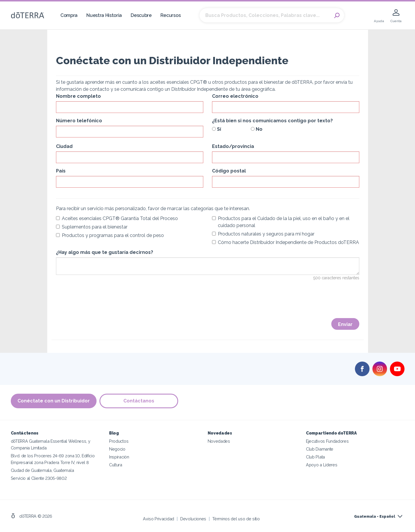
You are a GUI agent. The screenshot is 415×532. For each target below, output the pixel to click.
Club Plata (315, 457)
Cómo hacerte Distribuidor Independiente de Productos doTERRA (286, 242)
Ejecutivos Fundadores (327, 441)
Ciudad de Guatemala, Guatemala (42, 470)
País (61, 171)
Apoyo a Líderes (322, 465)
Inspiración (119, 457)
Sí (217, 129)
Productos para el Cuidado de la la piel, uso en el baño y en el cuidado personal (281, 222)
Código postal (229, 171)
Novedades (219, 441)
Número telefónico (79, 121)
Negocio (117, 449)
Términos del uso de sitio (236, 519)
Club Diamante (320, 449)
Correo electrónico (235, 96)
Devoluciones (193, 519)
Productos (119, 441)
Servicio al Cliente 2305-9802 (39, 478)
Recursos (171, 15)
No (257, 129)
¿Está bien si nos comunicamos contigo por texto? (272, 121)
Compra (69, 15)
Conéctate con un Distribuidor (54, 401)
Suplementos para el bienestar (92, 227)
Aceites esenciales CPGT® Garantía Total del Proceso (117, 218)
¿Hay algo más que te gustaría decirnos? (105, 252)
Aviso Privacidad (159, 519)
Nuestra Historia (104, 15)
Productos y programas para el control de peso (110, 235)
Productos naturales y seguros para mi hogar (263, 234)
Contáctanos (139, 401)
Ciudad (64, 146)
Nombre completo (78, 96)
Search (337, 15)
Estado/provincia (233, 146)
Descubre (141, 15)
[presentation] (100, 303)
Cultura (116, 465)
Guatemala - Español (375, 517)
